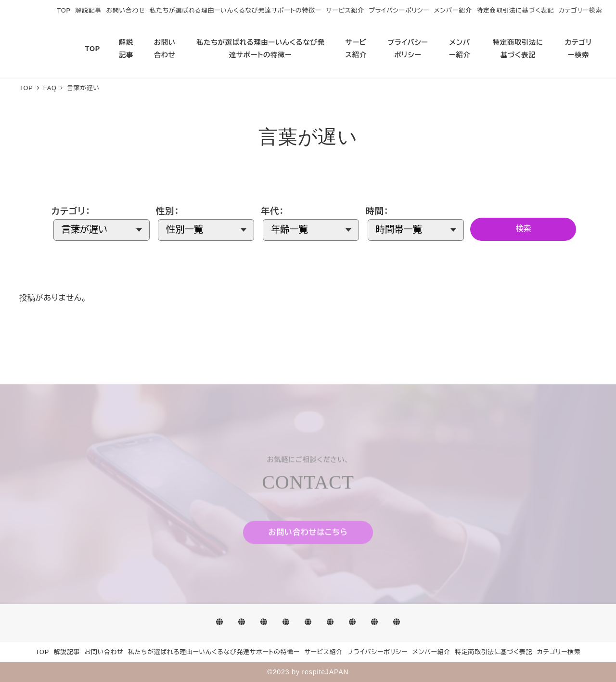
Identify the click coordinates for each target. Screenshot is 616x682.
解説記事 (89, 10)
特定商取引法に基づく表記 (515, 10)
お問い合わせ (126, 10)
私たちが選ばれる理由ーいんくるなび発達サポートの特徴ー (236, 10)
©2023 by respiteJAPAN (308, 672)
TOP (64, 10)
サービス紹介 (345, 10)
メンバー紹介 (453, 10)
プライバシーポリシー (399, 10)
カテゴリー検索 (581, 10)
